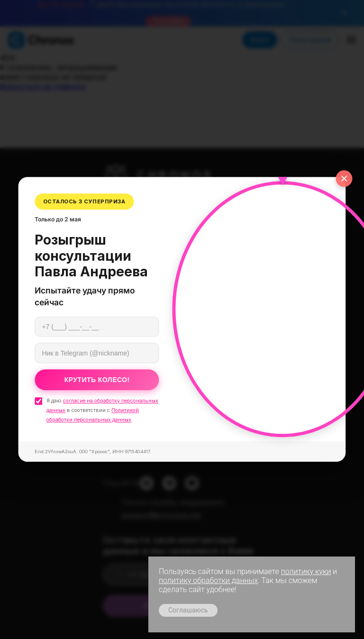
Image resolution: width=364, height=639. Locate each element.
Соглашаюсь (188, 610)
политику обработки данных (208, 580)
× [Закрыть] (344, 178)
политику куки (306, 571)
